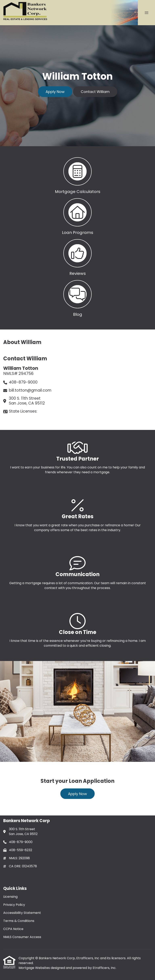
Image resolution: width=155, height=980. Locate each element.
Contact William (95, 92)
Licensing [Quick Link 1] (10, 897)
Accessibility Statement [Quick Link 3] (22, 913)
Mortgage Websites (35, 968)
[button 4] (77, 298)
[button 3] (77, 257)
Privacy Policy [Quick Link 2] (14, 905)
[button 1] (77, 175)
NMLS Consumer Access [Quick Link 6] (22, 937)
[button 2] (77, 216)
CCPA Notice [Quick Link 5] (13, 929)
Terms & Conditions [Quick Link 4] (19, 921)
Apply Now (55, 92)
